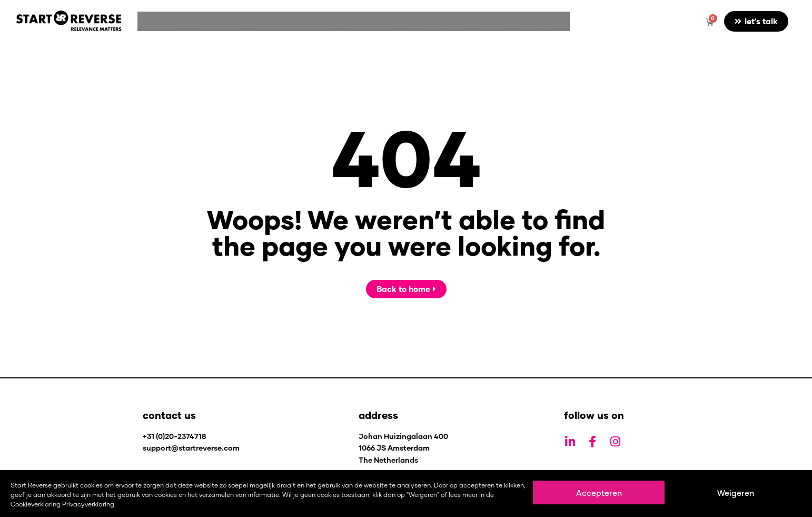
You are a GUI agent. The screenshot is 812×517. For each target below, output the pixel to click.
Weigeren (736, 493)
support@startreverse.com (191, 448)
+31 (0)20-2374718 (175, 436)
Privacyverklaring (88, 504)
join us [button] (507, 21)
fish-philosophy (279, 21)
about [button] (162, 21)
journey (211, 21)
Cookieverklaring (36, 504)
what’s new (412, 21)
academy (351, 21)
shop (463, 21)
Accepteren (599, 493)
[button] (162, 21)
